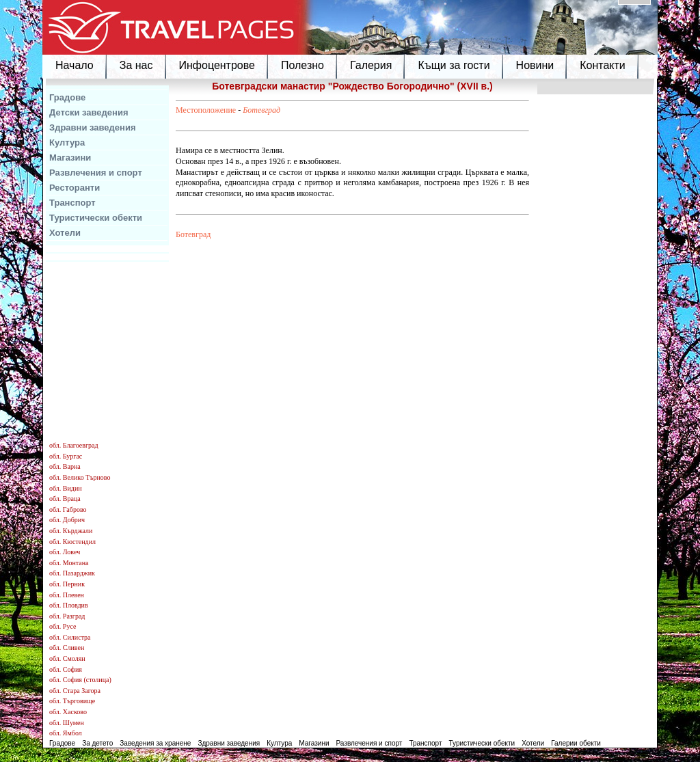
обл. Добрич (67, 520)
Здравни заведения (93, 127)
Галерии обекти (576, 743)
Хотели (65, 233)
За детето (97, 743)
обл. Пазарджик (72, 573)
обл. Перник (67, 584)
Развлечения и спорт (96, 173)
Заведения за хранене (155, 743)
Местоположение (206, 110)
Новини (535, 65)
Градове (67, 97)
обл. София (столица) (80, 680)
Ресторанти (75, 188)
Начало (75, 65)
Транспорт (72, 203)
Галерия (371, 65)
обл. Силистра (70, 637)
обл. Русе (63, 626)
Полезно (302, 65)
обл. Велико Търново (80, 477)
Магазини (70, 158)
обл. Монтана (69, 563)
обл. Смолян (67, 658)
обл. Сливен (67, 648)
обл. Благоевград (74, 445)
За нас (136, 65)
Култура (67, 142)
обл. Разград (67, 616)
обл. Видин (66, 488)
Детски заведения (89, 112)
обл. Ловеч (65, 552)
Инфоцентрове (217, 65)
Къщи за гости (454, 65)
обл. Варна (65, 466)
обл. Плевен (67, 595)
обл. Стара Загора (75, 691)
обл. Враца (65, 499)
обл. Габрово (68, 509)
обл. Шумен (67, 723)
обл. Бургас (66, 456)
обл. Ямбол (66, 733)
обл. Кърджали (71, 531)
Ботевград (261, 110)
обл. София (66, 669)
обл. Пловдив (69, 605)
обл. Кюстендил (72, 542)
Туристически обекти (96, 218)
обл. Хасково (68, 712)
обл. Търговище (72, 701)
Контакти (603, 65)
